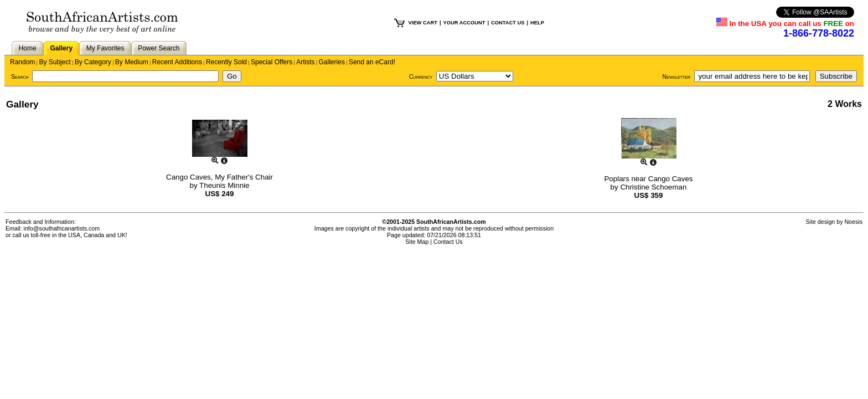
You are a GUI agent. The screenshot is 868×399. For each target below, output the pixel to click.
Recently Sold (226, 62)
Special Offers (272, 62)
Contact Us (448, 242)
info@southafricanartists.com (62, 228)
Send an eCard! (372, 62)
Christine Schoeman (653, 187)
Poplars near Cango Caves (648, 179)
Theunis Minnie (224, 185)
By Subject (55, 62)
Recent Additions (177, 62)
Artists (305, 62)
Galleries (332, 62)
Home (28, 48)
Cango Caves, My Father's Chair (219, 177)
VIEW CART (423, 23)
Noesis (853, 222)
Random (22, 62)
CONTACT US (508, 23)
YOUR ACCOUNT (464, 23)
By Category (93, 62)
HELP (537, 23)
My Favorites (105, 48)
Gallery (61, 48)
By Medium (132, 62)
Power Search (159, 48)
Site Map (417, 242)
